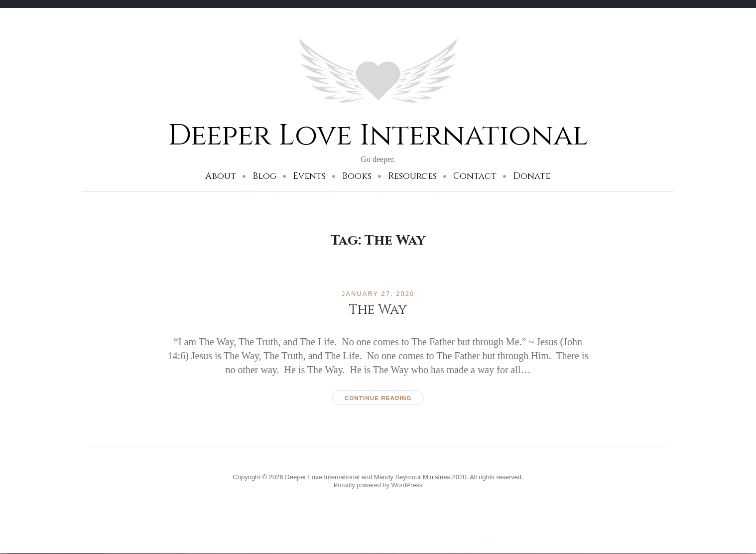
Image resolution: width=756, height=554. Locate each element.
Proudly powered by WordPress (378, 485)
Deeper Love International (378, 135)
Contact (475, 176)
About (221, 176)
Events (309, 176)
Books (357, 176)
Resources (412, 176)
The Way (378, 309)
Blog (264, 176)
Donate (532, 176)
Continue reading (378, 398)
